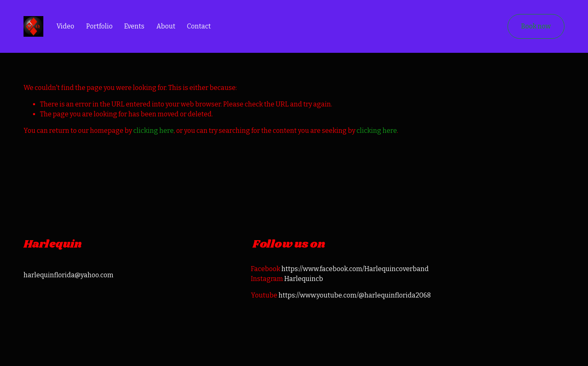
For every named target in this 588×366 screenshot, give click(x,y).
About (166, 26)
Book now (536, 26)
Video (65, 26)
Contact (199, 26)
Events (134, 26)
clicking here (153, 131)
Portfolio (99, 26)
